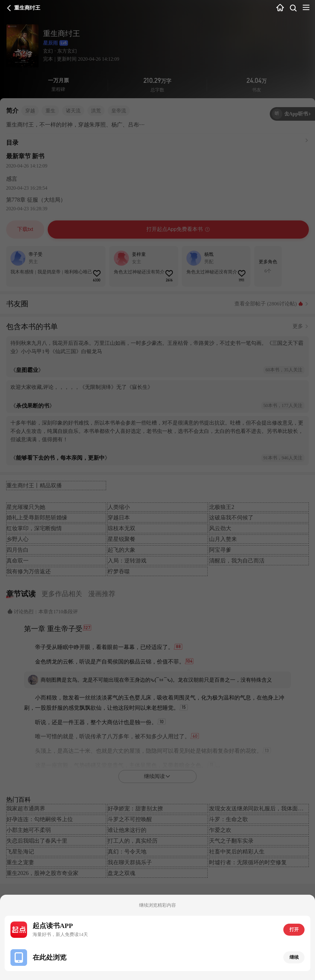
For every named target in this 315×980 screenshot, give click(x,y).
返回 (9, 8)
